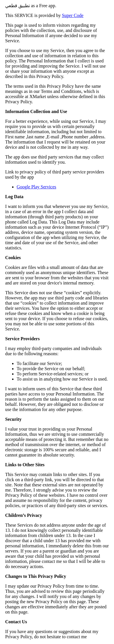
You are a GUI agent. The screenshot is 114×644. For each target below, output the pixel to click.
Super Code (73, 15)
